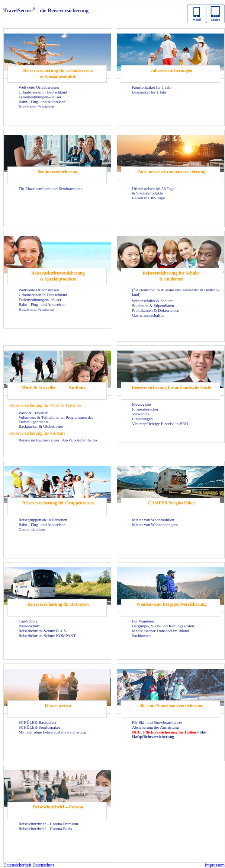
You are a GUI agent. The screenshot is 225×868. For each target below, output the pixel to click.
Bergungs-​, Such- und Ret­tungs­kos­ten (163, 626)
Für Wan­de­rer (143, 621)
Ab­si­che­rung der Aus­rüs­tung (155, 727)
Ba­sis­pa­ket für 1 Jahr (149, 92)
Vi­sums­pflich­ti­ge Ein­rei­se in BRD (160, 424)
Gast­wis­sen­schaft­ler (148, 315)
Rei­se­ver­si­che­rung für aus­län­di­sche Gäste (171, 387)
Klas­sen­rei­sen (58, 706)
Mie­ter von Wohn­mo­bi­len (153, 520)
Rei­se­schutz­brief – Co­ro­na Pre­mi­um (48, 824)
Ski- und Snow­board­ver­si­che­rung (171, 706)
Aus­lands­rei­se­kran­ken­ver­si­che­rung (171, 172)
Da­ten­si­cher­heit (17, 865)
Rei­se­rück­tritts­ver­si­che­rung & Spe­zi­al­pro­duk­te (58, 276)
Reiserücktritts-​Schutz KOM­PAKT (47, 636)
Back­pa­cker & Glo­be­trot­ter (41, 426)
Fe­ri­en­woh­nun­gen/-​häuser (40, 97)
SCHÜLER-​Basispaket (37, 722)
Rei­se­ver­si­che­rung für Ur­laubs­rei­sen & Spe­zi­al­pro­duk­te (58, 73)
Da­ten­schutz (43, 865)
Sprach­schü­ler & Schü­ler (152, 301)
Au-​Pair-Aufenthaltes (80, 440)
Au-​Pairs (77, 387)
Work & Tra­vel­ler (39, 387)
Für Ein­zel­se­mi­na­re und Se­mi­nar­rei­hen (51, 189)
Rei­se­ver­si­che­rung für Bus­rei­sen (58, 604)
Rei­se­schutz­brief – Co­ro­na (58, 807)
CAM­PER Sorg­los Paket (171, 503)
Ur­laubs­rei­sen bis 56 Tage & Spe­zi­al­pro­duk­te (153, 191)
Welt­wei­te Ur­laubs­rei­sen (39, 87)
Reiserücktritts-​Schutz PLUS (42, 631)
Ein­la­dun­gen (142, 419)
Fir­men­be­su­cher (145, 409)
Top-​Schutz (28, 621)
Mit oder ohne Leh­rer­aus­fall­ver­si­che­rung (52, 732)
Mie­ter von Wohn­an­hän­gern (155, 525)
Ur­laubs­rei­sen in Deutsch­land (43, 92)
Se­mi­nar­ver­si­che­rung (58, 172)
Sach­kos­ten (141, 636)
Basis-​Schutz (29, 626)
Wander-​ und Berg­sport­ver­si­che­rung (172, 604)
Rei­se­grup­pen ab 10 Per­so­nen (43, 520)
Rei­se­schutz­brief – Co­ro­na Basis (45, 829)
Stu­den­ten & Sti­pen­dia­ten (153, 305)
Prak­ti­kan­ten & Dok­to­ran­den (156, 310)
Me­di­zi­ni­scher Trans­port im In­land (160, 631)
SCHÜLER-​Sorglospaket (39, 727)
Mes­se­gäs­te (142, 404)
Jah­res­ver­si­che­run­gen (171, 70)
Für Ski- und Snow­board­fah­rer (157, 722)
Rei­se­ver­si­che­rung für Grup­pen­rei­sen (58, 503)
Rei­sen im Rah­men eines (39, 440)
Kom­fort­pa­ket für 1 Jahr (152, 87)
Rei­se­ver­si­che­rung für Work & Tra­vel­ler (45, 405)
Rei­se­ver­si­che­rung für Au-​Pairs (37, 433)
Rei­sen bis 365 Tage (149, 198)
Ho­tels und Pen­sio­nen (36, 107)
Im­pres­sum (215, 865)
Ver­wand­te (141, 414)
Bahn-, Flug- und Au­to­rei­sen (42, 102)
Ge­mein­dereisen (32, 529)
